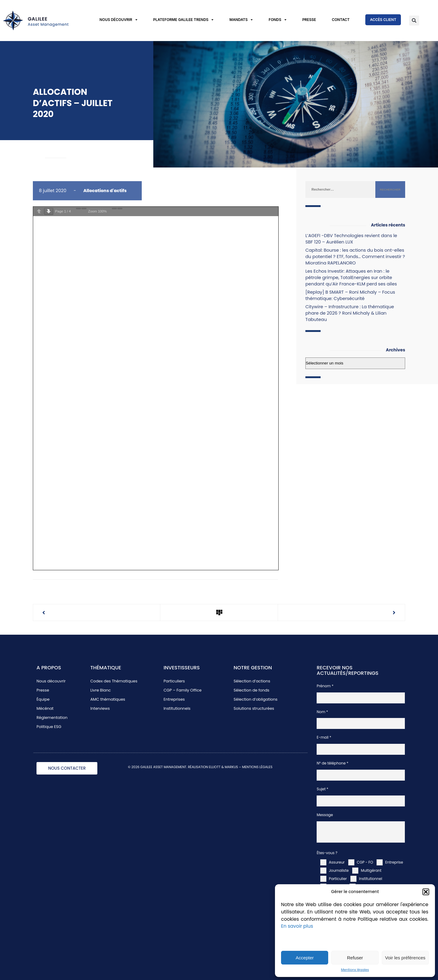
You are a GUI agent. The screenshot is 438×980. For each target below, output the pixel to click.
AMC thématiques (108, 699)
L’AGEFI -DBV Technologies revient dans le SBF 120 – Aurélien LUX (351, 239)
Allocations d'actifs (105, 191)
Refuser (355, 958)
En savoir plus (297, 926)
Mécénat (45, 708)
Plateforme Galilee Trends (184, 20)
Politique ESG (49, 727)
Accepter (305, 958)
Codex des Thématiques (114, 681)
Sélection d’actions (252, 681)
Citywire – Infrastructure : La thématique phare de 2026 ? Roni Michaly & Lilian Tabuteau (350, 313)
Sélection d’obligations (255, 699)
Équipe (43, 699)
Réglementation (52, 718)
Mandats (241, 20)
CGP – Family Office (183, 690)
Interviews (100, 708)
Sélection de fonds (252, 690)
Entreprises (174, 699)
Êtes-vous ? (327, 853)
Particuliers (174, 681)
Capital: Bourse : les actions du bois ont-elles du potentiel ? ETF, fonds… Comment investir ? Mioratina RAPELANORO (355, 257)
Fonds (277, 20)
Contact (341, 20)
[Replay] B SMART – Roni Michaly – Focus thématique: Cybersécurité (350, 295)
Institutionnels (177, 708)
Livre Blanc (101, 690)
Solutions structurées (254, 708)
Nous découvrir (118, 20)
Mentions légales (355, 970)
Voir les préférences (405, 958)
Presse (309, 20)
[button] (426, 892)
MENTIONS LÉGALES (257, 767)
